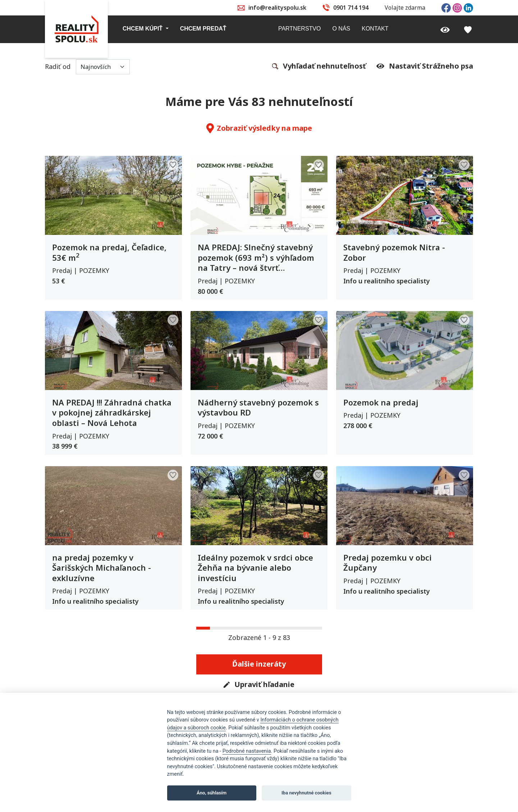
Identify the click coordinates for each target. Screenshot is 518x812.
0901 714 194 (351, 8)
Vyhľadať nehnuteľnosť (319, 66)
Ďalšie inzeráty (259, 664)
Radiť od (87, 67)
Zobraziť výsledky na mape (259, 128)
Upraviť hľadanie (259, 685)
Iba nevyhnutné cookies (306, 793)
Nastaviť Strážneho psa (425, 66)
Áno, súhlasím (212, 793)
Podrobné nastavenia (247, 751)
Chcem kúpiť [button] (143, 29)
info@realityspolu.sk (277, 8)
